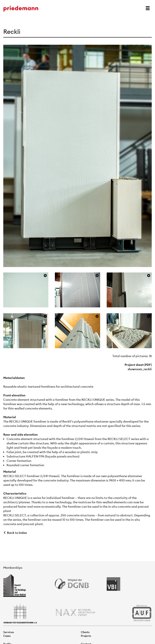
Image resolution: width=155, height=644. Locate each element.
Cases (7, 636)
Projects (86, 636)
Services (9, 632)
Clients (85, 632)
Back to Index (15, 533)
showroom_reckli (140, 369)
